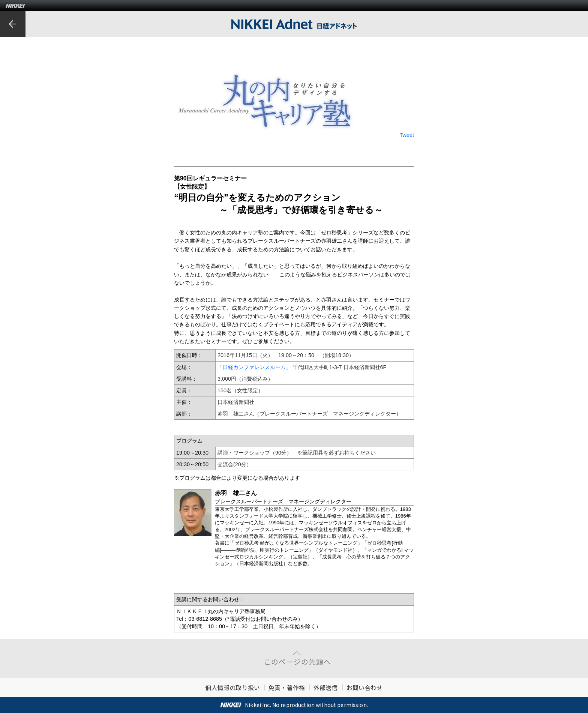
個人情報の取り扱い (232, 687)
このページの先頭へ (297, 661)
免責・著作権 (287, 687)
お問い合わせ (365, 687)
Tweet (407, 135)
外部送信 (326, 687)
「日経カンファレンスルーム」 (254, 367)
